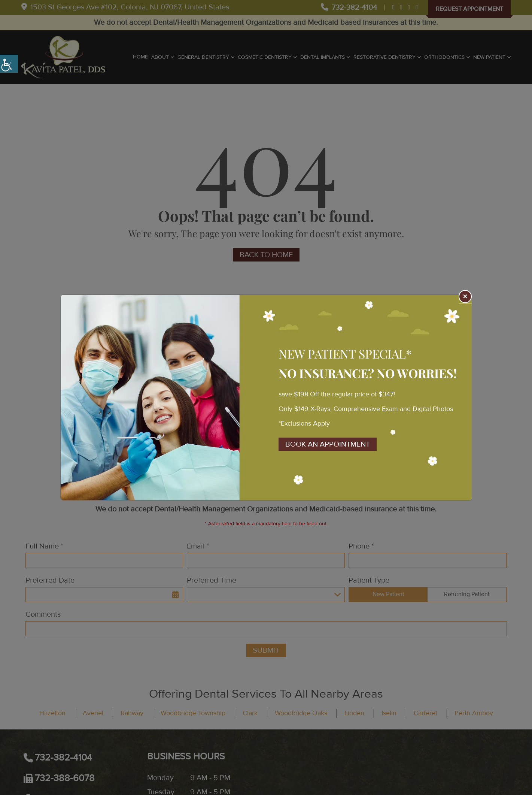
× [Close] (465, 297)
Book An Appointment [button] (328, 444)
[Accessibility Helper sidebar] (9, 64)
